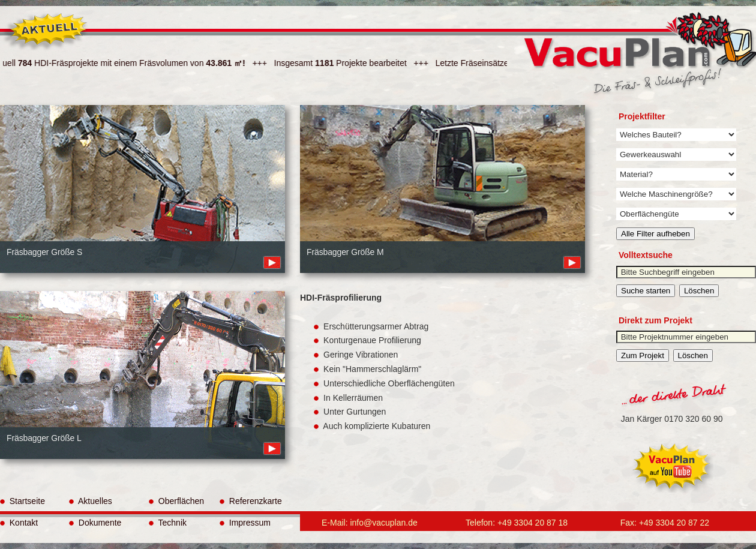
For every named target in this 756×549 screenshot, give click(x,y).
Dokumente (95, 523)
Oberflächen (176, 501)
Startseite (22, 501)
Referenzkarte (251, 501)
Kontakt (19, 523)
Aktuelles (91, 501)
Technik (168, 523)
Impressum (245, 523)
